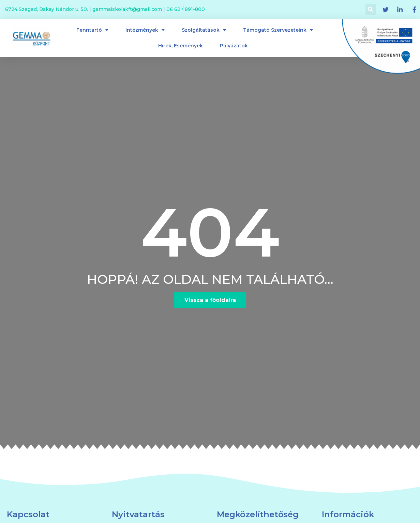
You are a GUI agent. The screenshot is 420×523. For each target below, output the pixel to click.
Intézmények (145, 30)
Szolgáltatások (204, 30)
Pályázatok (234, 46)
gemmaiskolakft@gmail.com (127, 9)
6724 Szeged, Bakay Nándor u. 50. (47, 9)
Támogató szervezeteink (278, 30)
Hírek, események (181, 46)
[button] (210, 300)
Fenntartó (92, 30)
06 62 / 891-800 (186, 9)
